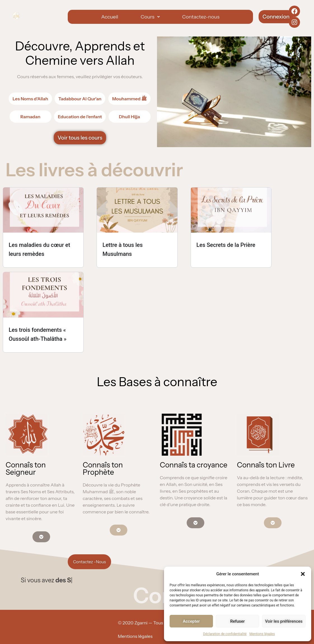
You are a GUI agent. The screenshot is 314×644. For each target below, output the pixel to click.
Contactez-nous (201, 17)
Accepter (191, 621)
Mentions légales (262, 634)
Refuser (237, 621)
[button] (303, 574)
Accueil (110, 17)
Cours (150, 17)
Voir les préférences (284, 621)
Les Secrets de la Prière (226, 245)
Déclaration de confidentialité (225, 634)
